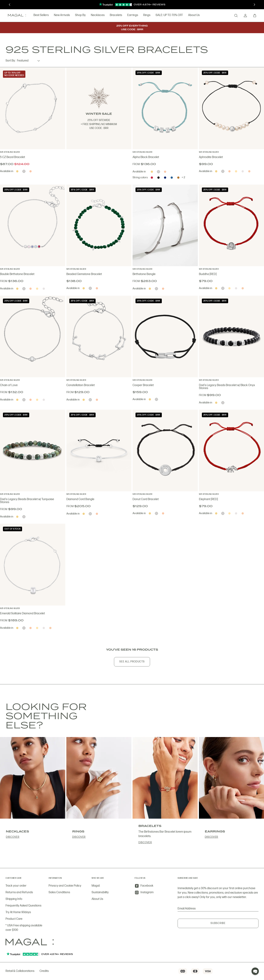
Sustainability (100, 892)
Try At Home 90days (18, 912)
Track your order (16, 886)
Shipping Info (14, 899)
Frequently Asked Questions (23, 906)
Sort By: (10, 61)
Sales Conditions (59, 892)
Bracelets (111, 15)
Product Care (14, 919)
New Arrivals (57, 15)
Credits (44, 971)
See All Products (132, 662)
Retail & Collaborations (20, 971)
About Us (189, 15)
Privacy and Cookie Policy (65, 886)
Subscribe (218, 923)
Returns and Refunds (19, 892)
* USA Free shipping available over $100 (24, 928)
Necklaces (93, 15)
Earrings (128, 15)
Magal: (96, 886)
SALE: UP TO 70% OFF (164, 15)
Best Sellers (36, 15)
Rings (142, 15)
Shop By (76, 15)
